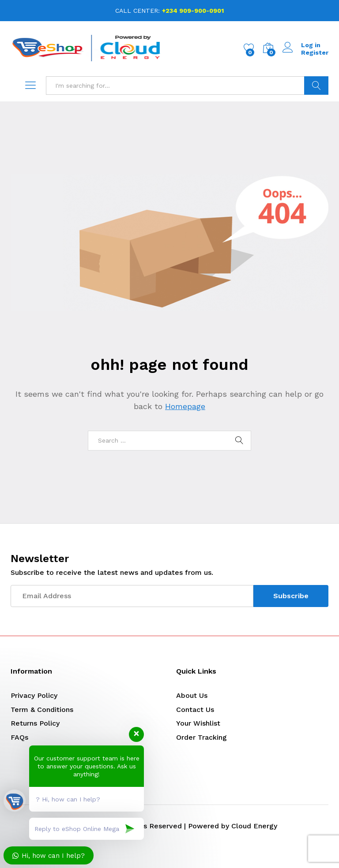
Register (315, 52)
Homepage (185, 406)
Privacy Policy (34, 695)
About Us (192, 695)
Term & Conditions (42, 710)
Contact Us (195, 710)
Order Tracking (202, 737)
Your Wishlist (198, 723)
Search (316, 86)
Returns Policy (35, 723)
